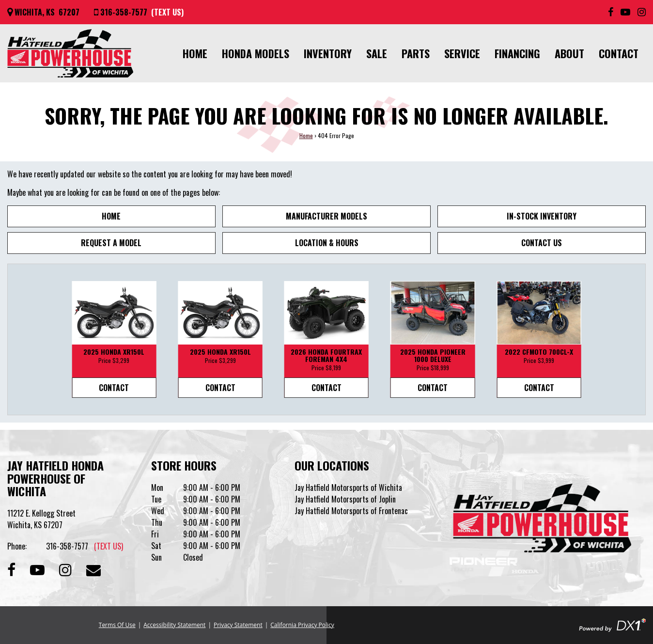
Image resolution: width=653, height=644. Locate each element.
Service (462, 53)
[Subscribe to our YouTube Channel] (625, 12)
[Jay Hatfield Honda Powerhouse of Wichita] (70, 53)
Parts (416, 53)
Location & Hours (327, 243)
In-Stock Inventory (542, 216)
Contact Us (542, 243)
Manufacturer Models (326, 216)
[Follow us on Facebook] (611, 12)
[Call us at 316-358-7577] (139, 12)
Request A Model (111, 243)
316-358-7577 (85, 546)
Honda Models (256, 53)
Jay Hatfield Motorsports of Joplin (345, 499)
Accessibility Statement (174, 625)
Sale (377, 53)
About (569, 53)
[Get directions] (43, 12)
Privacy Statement (238, 625)
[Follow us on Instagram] (642, 12)
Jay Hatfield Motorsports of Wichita (348, 487)
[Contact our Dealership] (93, 569)
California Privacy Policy (302, 625)
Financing (517, 53)
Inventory (328, 53)
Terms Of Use (117, 625)
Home (195, 53)
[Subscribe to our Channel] (37, 569)
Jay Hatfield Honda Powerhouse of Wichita (55, 478)
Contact (619, 53)
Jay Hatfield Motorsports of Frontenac (351, 511)
